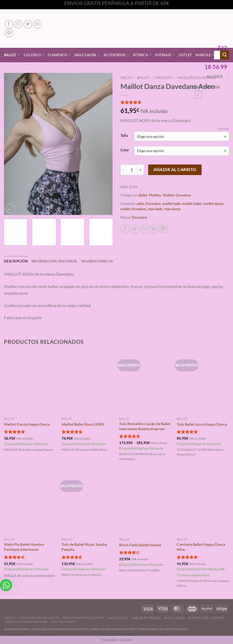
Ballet (12, 55)
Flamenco (59, 55)
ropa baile (155, 209)
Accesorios (116, 55)
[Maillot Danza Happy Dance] (30, 383)
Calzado (34, 55)
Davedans (153, 204)
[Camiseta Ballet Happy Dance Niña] (203, 504)
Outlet (185, 55)
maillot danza (213, 204)
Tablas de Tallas (146, 618)
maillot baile (172, 204)
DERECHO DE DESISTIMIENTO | (114, 629)
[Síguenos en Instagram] (18, 24)
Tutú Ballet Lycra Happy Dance (202, 424)
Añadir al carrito (175, 170)
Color (125, 150)
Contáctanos (63, 622)
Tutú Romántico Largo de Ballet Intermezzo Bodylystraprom (145, 426)
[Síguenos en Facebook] (9, 24)
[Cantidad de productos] (132, 170)
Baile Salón (87, 55)
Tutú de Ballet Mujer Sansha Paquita (84, 547)
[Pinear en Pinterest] (154, 229)
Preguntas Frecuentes (83, 618)
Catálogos (118, 618)
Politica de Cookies (206, 618)
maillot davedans (133, 209)
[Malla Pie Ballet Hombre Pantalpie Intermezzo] (30, 504)
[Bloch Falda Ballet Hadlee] (145, 504)
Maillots (164, 78)
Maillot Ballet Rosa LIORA (83, 424)
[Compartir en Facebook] (125, 229)
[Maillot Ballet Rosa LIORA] (88, 383)
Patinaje (165, 55)
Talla (124, 136)
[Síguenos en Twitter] (28, 24)
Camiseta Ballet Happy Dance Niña (201, 547)
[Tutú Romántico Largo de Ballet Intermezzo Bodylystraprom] (145, 383)
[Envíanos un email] (37, 24)
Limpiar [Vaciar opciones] (223, 129)
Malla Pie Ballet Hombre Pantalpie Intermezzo (24, 547)
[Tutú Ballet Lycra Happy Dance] (203, 383)
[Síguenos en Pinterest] (9, 33)
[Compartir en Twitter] (135, 229)
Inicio (126, 78)
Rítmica (142, 55)
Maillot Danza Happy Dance (27, 424)
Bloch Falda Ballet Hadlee (140, 545)
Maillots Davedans (177, 195)
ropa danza (172, 209)
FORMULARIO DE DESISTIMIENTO (163, 629)
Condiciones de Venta (39, 618)
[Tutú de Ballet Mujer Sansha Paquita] (88, 504)
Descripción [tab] (16, 261)
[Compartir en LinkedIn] (163, 229)
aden (140, 204)
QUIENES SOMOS (17, 629)
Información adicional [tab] (54, 261)
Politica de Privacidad (26, 622)
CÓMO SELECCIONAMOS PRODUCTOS (60, 629)
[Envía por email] (144, 229)
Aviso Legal (174, 618)
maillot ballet (192, 204)
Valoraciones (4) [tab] (97, 261)
